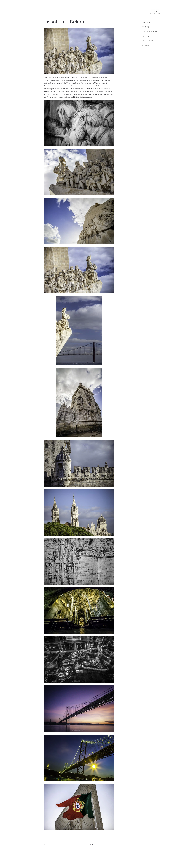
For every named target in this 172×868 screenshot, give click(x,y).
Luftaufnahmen (150, 32)
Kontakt (146, 45)
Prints (145, 27)
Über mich (147, 41)
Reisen (145, 36)
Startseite (148, 22)
